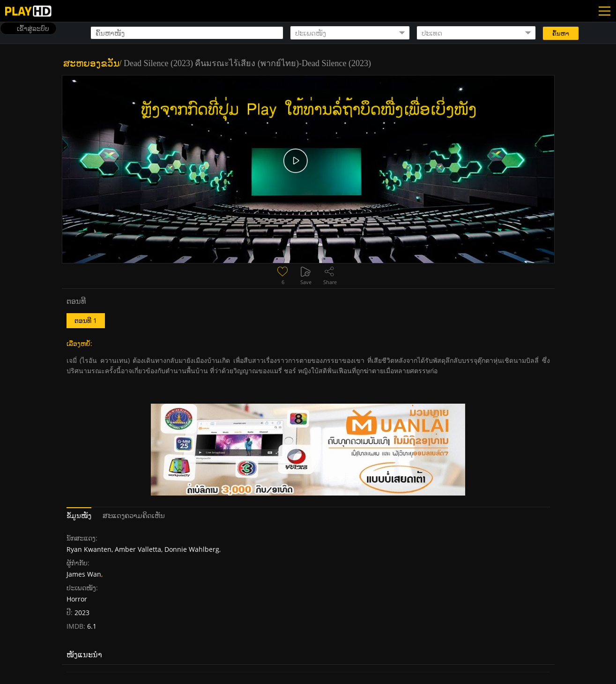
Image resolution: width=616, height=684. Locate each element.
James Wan (84, 574)
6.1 (91, 626)
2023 (82, 613)
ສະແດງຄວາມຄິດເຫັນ (134, 515)
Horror (77, 599)
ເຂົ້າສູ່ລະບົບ (33, 28)
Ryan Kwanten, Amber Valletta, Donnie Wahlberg (143, 549)
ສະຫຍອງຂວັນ (91, 63)
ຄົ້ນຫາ (561, 34)
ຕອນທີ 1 (86, 320)
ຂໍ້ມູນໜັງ (79, 515)
